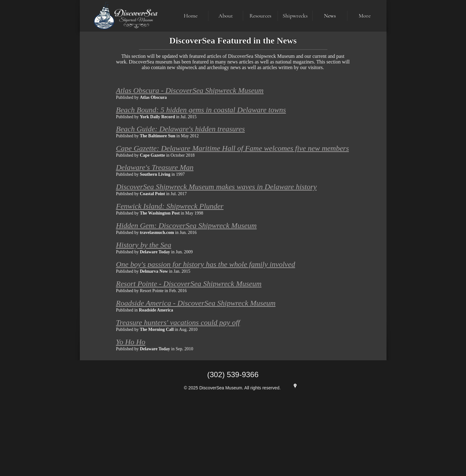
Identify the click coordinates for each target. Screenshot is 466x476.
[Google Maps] (295, 386)
